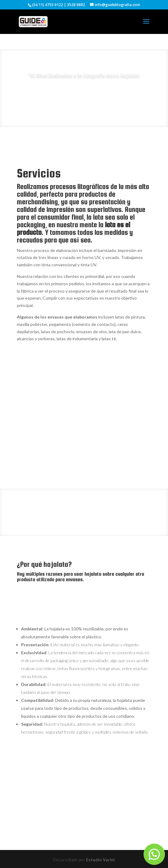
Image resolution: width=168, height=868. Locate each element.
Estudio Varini (100, 860)
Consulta (84, 96)
